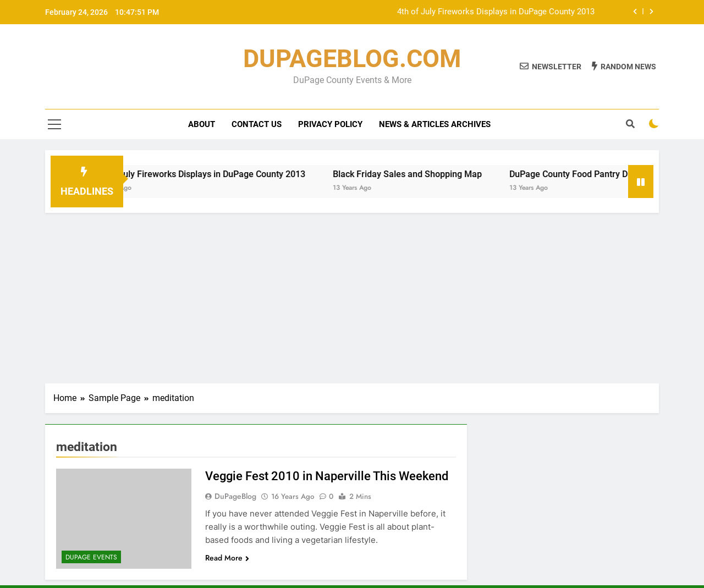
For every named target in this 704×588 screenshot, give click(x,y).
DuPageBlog (235, 496)
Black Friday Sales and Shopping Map (417, 174)
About (202, 124)
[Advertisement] (352, 295)
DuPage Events (91, 557)
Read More (227, 558)
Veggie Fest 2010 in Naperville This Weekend (327, 476)
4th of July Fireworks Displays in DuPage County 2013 (496, 12)
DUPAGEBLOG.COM (352, 59)
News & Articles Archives (435, 124)
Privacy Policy (330, 124)
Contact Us (257, 124)
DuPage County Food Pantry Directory (593, 174)
